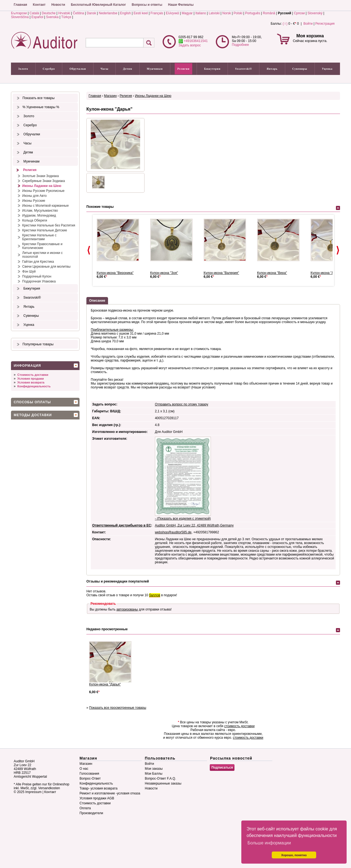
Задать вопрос (190, 45)
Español (37, 17)
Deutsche (49, 13)
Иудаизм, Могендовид (39, 215)
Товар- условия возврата (98, 788)
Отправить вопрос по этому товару (182, 404)
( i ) (285, 24)
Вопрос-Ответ (90, 779)
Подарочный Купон (37, 276)
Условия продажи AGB (97, 798)
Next (338, 250)
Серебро (49, 69)
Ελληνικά (172, 13)
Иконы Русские (34, 201)
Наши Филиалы (181, 5)
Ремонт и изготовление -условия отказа (110, 793)
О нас (84, 769)
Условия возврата (31, 382)
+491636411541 (193, 41)
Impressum (33, 792)
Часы (105, 69)
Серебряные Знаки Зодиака (44, 181)
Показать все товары (39, 98)
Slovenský (315, 13)
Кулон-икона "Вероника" (115, 273)
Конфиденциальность (34, 386)
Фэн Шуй (29, 271)
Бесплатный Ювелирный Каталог (98, 5)
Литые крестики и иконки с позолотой (43, 255)
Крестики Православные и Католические (42, 246)
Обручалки (78, 69)
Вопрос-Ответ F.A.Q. (160, 779)
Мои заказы (154, 769)
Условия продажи (30, 379)
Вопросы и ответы (147, 5)
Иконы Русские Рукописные (43, 191)
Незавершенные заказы (163, 783)
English (125, 13)
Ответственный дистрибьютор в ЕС (122, 525)
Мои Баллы (154, 774)
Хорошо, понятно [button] (294, 855)
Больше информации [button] (269, 843)
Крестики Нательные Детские (45, 230)
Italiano (201, 13)
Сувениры (300, 69)
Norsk (227, 13)
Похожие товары (100, 207)
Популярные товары (38, 344)
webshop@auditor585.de (173, 532)
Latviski (214, 13)
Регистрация (325, 24)
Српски (299, 13)
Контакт (39, 5)
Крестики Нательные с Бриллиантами (39, 237)
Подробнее (240, 45)
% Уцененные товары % (41, 107)
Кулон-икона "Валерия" (221, 273)
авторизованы (127, 609)
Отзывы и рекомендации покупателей (118, 581)
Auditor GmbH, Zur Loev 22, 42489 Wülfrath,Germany (194, 525)
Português (253, 13)
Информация (27, 366)
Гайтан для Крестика (38, 262)
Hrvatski (64, 13)
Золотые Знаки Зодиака (40, 176)
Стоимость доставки (33, 375)
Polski (238, 13)
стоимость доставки (240, 726)
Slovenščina (20, 17)
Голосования (89, 774)
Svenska (52, 17)
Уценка (327, 69)
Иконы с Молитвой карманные (46, 206)
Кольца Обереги (35, 220)
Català (34, 13)
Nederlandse (108, 13)
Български (19, 13)
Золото (23, 69)
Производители (91, 813)
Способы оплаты (32, 402)
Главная (20, 5)
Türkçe (66, 17)
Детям (128, 69)
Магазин (110, 96)
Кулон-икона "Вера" (272, 273)
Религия (184, 69)
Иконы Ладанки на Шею (42, 186)
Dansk (91, 13)
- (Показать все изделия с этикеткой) (183, 519)
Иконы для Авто (34, 196)
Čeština (79, 13)
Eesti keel (141, 13)
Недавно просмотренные (107, 629)
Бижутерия (213, 69)
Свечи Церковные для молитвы (46, 267)
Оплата (85, 808)
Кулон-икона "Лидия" (327, 273)
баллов (155, 595)
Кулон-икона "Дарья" (105, 684)
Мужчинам (155, 69)
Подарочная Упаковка (39, 281)
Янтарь (272, 69)
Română (269, 13)
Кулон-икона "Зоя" (164, 273)
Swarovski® (244, 69)
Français (157, 13)
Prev (89, 250)
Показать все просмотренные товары (118, 708)
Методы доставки (33, 415)
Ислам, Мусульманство (40, 211)
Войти (308, 24)
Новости (58, 5)
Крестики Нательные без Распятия (49, 225)
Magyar (187, 13)
